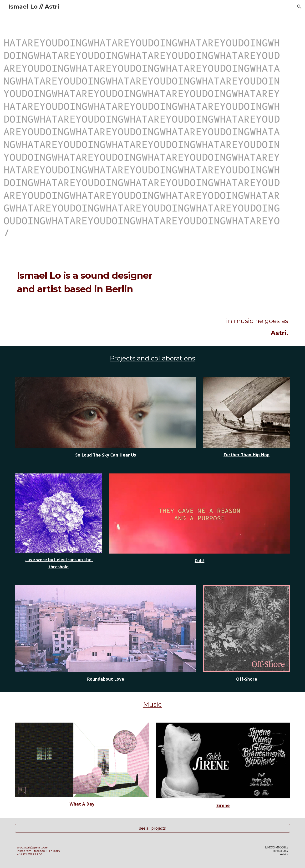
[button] (299, 7)
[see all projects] (152, 828)
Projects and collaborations (152, 358)
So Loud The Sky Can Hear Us (106, 455)
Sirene (223, 805)
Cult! (200, 560)
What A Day (82, 804)
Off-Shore (247, 679)
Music (152, 704)
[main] (94, 288)
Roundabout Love (106, 679)
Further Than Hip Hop (247, 455)
